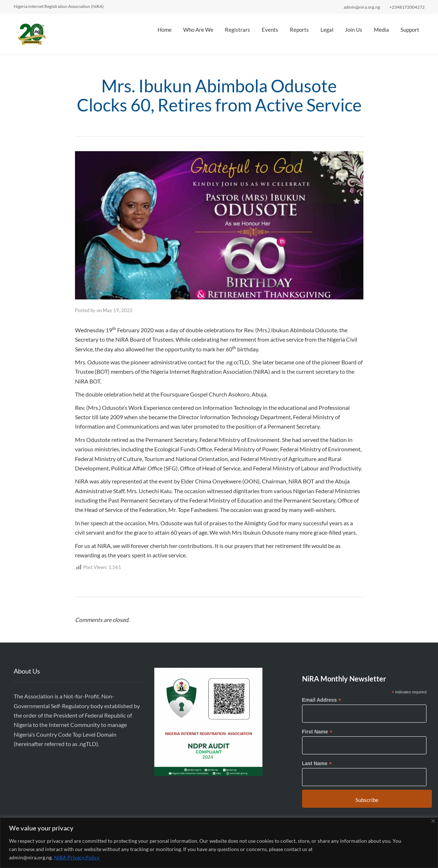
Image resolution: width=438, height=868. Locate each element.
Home (165, 30)
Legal (327, 30)
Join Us (354, 30)
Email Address (322, 700)
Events (270, 30)
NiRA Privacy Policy (77, 857)
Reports (299, 30)
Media (381, 30)
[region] (219, 843)
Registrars (238, 30)
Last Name (317, 764)
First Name (317, 732)
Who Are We (198, 30)
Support (410, 30)
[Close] (433, 821)
